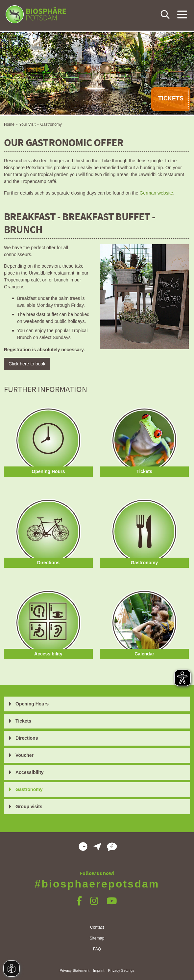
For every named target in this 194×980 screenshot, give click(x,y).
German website (156, 193)
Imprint (99, 970)
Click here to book (27, 364)
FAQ (97, 949)
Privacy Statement (74, 970)
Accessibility (30, 772)
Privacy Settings (121, 970)
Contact (97, 927)
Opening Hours (32, 704)
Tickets (23, 721)
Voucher (24, 755)
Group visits (29, 807)
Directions (27, 738)
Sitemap (97, 938)
